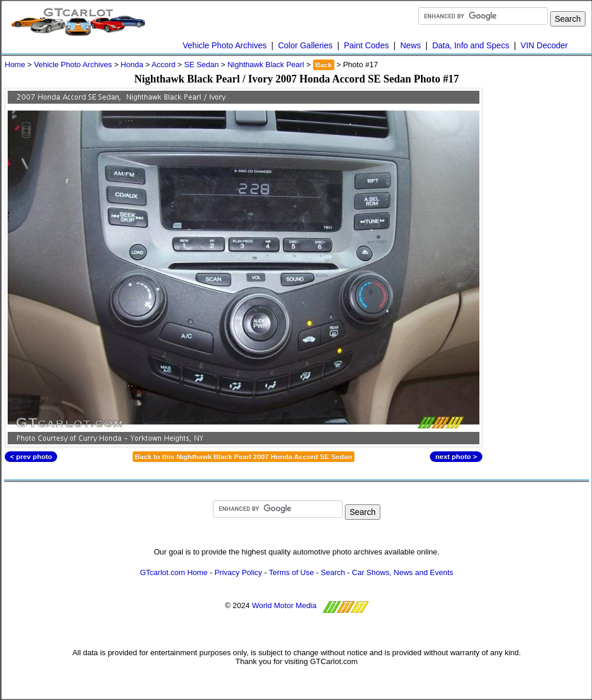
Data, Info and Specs (471, 45)
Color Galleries (305, 45)
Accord (163, 65)
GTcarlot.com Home (174, 572)
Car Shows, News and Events (403, 572)
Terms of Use (292, 572)
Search (333, 572)
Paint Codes (366, 45)
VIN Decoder (544, 45)
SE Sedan (201, 65)
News (411, 45)
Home (15, 65)
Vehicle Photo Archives (225, 45)
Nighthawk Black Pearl (266, 65)
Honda (132, 65)
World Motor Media (284, 605)
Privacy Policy (239, 572)
